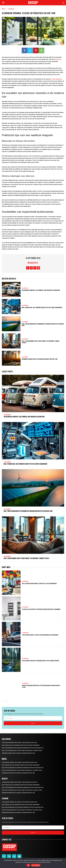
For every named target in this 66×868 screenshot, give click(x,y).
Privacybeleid (36, 865)
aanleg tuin (58, 59)
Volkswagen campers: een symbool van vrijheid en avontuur (41, 290)
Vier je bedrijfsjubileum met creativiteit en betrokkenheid (39, 583)
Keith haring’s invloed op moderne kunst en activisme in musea (40, 661)
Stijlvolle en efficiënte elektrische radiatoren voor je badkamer (41, 609)
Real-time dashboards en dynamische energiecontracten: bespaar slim (43, 325)
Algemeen (11, 9)
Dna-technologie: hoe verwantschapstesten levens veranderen (42, 307)
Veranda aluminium (56, 79)
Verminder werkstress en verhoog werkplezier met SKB (40, 359)
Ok (28, 865)
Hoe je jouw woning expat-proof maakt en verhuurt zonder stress (40, 342)
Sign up (33, 723)
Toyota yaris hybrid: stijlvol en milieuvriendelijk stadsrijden (40, 635)
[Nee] (64, 863)
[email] (33, 718)
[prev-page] (3, 701)
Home (4, 9)
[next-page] (6, 701)
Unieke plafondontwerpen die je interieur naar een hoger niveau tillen (41, 686)
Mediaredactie (33, 263)
